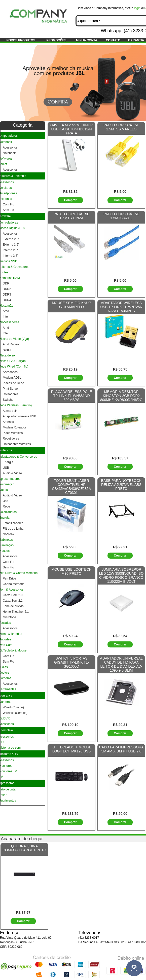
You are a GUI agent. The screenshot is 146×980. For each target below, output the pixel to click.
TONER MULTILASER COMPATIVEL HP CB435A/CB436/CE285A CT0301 (72, 487)
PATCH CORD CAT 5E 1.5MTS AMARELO (121, 127)
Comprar (70, 200)
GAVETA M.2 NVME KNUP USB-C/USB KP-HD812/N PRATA (71, 129)
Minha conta (87, 40)
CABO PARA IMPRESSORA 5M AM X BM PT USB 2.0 (121, 749)
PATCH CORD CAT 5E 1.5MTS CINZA (71, 216)
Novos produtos (21, 40)
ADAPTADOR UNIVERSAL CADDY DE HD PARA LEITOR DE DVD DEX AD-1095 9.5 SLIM (121, 664)
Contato (113, 40)
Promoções (56, 40)
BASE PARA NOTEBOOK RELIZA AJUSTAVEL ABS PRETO (121, 485)
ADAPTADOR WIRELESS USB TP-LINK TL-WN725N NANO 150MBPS (121, 307)
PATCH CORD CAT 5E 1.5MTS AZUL (121, 216)
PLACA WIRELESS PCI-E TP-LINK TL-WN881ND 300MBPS (72, 396)
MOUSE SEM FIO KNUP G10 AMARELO (71, 305)
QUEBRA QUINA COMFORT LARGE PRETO (24, 848)
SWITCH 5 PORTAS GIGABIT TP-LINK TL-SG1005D (71, 662)
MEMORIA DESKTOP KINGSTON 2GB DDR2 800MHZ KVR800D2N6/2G (121, 396)
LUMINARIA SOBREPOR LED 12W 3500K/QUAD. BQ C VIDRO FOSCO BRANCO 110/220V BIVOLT (121, 575)
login (137, 8)
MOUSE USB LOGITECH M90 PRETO (71, 571)
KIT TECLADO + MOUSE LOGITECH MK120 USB (72, 749)
